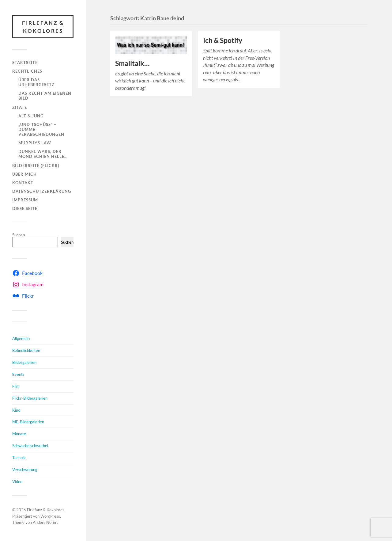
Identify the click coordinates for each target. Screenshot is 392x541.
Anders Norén (45, 522)
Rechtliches (27, 71)
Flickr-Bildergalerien (30, 398)
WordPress (50, 516)
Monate (19, 434)
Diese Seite (25, 208)
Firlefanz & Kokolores (43, 27)
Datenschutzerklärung (42, 191)
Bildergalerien (24, 362)
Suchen (19, 235)
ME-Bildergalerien (28, 422)
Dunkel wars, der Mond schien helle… (43, 154)
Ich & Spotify (223, 40)
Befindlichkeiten (26, 350)
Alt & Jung (31, 116)
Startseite (25, 63)
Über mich (24, 174)
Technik (19, 458)
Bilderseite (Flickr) (36, 166)
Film (16, 386)
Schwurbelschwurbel (30, 446)
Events (18, 374)
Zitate (20, 107)
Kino (16, 410)
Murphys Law (35, 143)
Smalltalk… (132, 63)
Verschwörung (25, 470)
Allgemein (21, 338)
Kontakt (23, 183)
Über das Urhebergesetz (36, 82)
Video (17, 482)
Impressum (25, 200)
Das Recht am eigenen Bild (45, 96)
